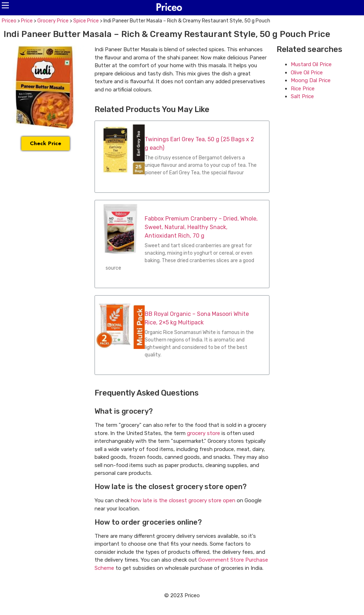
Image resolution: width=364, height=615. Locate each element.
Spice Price (86, 21)
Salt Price (302, 96)
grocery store (204, 433)
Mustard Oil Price (311, 64)
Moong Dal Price (311, 80)
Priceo (9, 21)
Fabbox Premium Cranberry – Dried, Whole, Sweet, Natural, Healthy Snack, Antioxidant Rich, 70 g (201, 227)
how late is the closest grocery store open (183, 500)
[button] (5, 5)
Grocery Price (53, 21)
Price (27, 21)
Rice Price (303, 89)
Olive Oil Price (307, 73)
